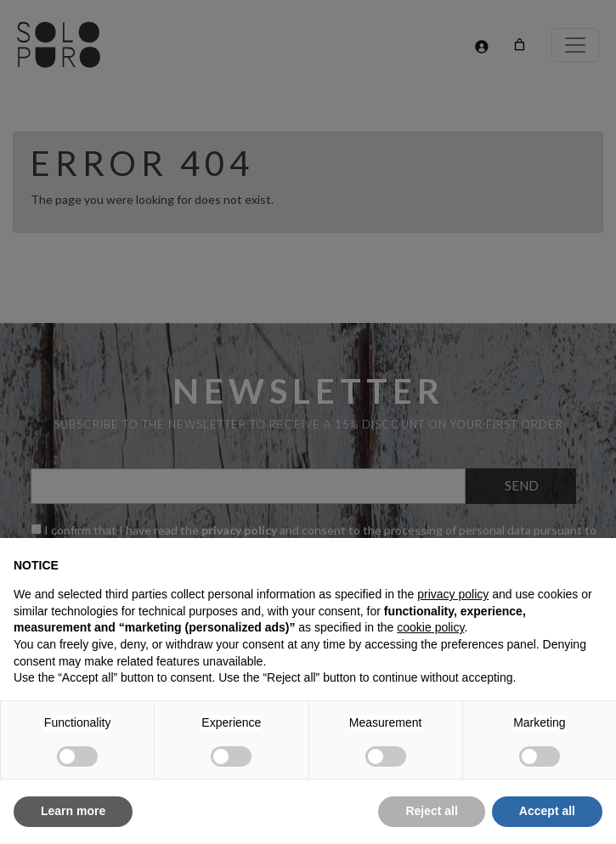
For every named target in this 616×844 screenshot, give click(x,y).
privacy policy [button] (453, 594)
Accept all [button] (547, 811)
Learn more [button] (73, 811)
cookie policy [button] (430, 627)
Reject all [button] (431, 811)
